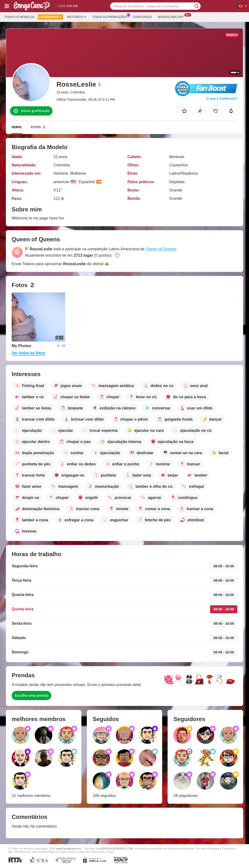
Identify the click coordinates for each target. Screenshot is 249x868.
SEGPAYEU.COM (123, 849)
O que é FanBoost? (222, 99)
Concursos (142, 17)
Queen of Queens (161, 249)
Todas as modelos (19, 17)
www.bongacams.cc (69, 848)
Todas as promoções (111, 17)
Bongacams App (172, 17)
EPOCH (106, 849)
